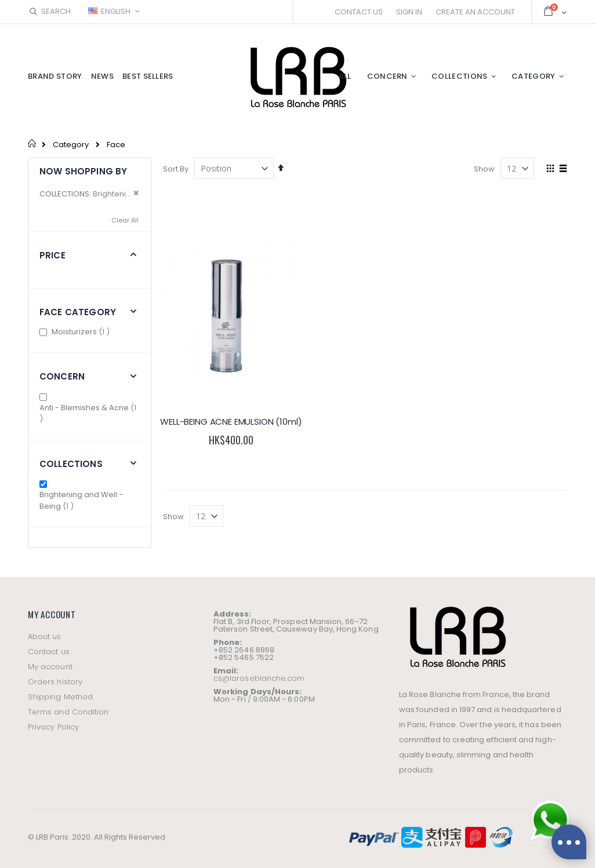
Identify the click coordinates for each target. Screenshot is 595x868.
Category (71, 145)
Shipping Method (60, 697)
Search (49, 11)
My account (50, 667)
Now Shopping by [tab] (83, 171)
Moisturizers (82, 332)
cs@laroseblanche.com (259, 678)
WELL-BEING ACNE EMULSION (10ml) (226, 416)
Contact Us (359, 12)
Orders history (55, 682)
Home (32, 143)
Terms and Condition (68, 712)
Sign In (409, 12)
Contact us (49, 652)
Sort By (176, 169)
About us (45, 637)
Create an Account (475, 12)
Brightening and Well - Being (81, 500)
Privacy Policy (53, 727)
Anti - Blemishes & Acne (88, 413)
